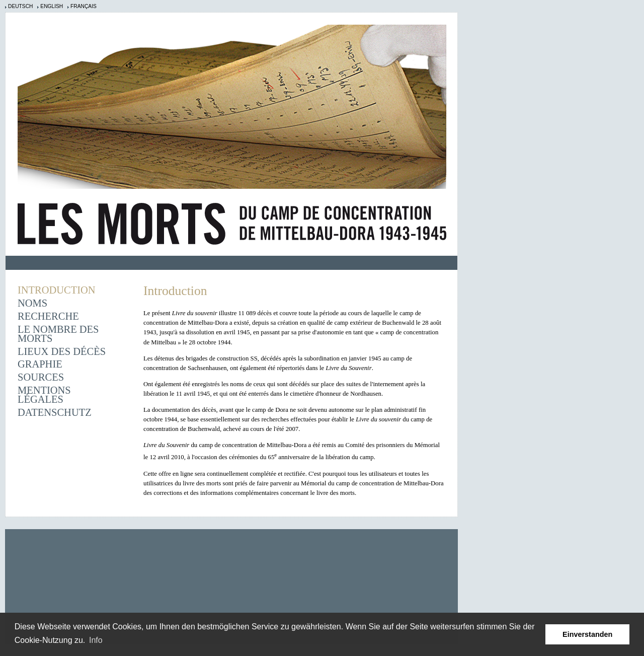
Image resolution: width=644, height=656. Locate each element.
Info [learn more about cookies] (96, 640)
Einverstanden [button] (587, 634)
